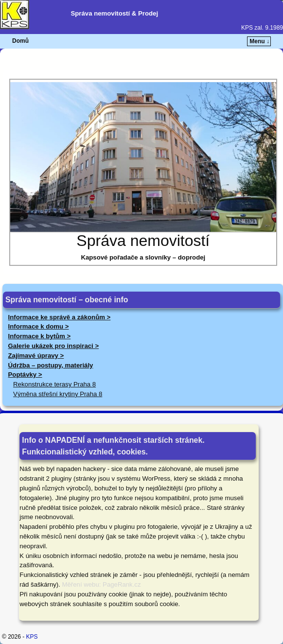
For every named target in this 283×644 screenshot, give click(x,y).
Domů (20, 41)
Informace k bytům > (40, 336)
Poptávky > (25, 374)
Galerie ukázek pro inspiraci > (54, 346)
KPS (32, 637)
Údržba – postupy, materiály (51, 365)
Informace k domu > (39, 326)
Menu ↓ (259, 41)
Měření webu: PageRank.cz (102, 584)
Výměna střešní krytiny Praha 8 (58, 394)
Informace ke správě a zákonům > (60, 317)
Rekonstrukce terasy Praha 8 (54, 384)
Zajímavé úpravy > (36, 356)
